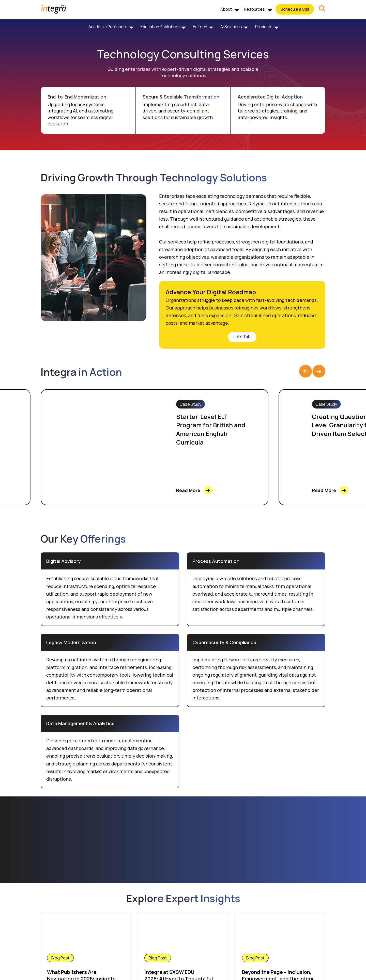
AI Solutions (231, 27)
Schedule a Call (295, 9)
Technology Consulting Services (183, 54)
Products (264, 27)
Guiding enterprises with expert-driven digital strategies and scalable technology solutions (183, 72)
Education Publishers (160, 27)
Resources (254, 9)
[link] (322, 9)
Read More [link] (194, 490)
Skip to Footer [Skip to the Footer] (0, 24)
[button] (322, 9)
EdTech (200, 27)
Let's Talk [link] (242, 337)
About (226, 9)
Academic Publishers (108, 27)
